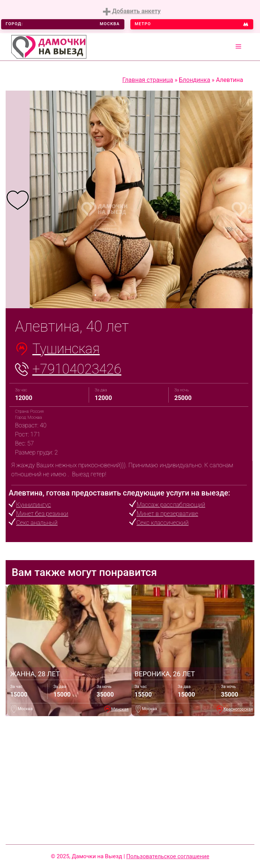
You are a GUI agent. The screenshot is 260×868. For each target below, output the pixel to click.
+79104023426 (77, 369)
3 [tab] (118, 295)
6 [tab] (152, 295)
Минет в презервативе (168, 514)
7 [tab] (163, 295)
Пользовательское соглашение (168, 856)
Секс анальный (37, 523)
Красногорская (238, 709)
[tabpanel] (18, 200)
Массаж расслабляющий (171, 505)
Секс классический (163, 523)
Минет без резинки (42, 514)
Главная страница (148, 80)
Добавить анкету (132, 11)
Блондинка (194, 80)
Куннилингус (33, 505)
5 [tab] (141, 295)
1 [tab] (95, 295)
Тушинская (66, 349)
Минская (120, 709)
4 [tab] (129, 295)
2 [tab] (107, 295)
